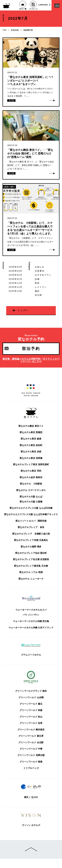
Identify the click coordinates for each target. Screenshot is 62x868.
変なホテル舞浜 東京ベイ (31, 426)
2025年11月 (16, 287)
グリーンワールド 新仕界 (31, 736)
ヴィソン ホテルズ (31, 825)
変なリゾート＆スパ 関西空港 (31, 521)
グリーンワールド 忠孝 (31, 723)
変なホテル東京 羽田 (31, 471)
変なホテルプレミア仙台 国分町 (31, 553)
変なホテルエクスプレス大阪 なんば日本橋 (31, 508)
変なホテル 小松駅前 (31, 484)
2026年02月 (16, 275)
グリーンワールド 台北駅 (31, 742)
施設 (37, 291)
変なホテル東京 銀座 (31, 439)
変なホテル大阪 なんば (31, 497)
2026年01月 (16, 279)
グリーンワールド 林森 (31, 710)
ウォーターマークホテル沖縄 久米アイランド (31, 628)
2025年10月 (16, 291)
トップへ (23, 310)
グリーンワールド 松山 (31, 717)
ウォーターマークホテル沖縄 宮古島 (31, 621)
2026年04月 (16, 267)
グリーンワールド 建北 (31, 704)
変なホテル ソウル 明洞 (31, 572)
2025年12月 (16, 283)
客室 (37, 283)
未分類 (38, 295)
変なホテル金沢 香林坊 (31, 477)
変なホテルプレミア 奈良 (31, 527)
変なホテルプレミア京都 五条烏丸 (31, 540)
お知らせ (40, 267)
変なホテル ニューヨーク (31, 579)
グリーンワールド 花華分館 (31, 755)
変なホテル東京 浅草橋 (31, 458)
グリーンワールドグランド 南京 (31, 691)
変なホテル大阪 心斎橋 (31, 502)
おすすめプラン (43, 275)
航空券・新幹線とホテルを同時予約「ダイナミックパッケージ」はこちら (31, 360)
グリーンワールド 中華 (31, 749)
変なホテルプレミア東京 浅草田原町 (31, 464)
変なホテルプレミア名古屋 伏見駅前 (31, 559)
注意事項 (40, 271)
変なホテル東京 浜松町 (31, 445)
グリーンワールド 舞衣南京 (31, 730)
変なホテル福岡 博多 (31, 547)
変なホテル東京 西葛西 (31, 432)
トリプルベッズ (31, 768)
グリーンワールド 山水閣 (31, 697)
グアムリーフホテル (31, 655)
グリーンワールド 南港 (31, 762)
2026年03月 (16, 271)
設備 (37, 279)
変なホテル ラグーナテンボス (31, 490)
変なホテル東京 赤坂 (31, 452)
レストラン (41, 287)
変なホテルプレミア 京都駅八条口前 (31, 534)
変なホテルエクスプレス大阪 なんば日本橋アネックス (31, 514)
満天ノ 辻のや (31, 797)
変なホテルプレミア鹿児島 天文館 (31, 566)
